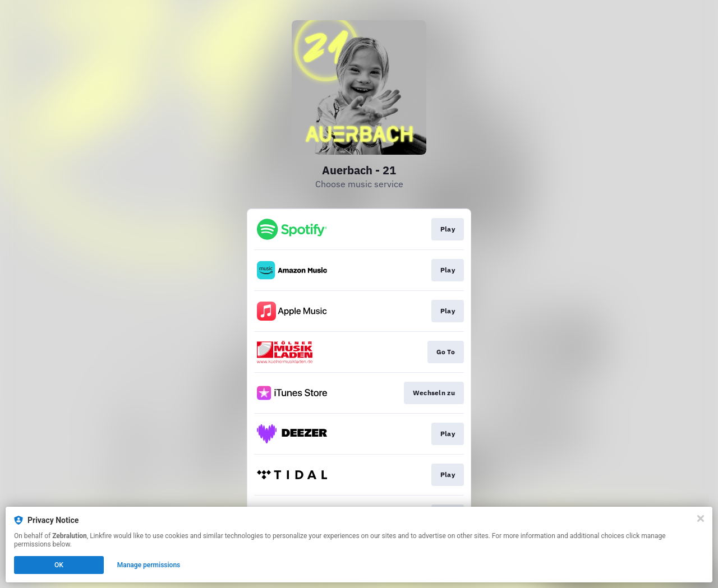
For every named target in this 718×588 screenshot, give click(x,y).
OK (59, 565)
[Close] (701, 518)
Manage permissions (149, 565)
